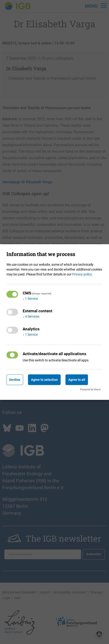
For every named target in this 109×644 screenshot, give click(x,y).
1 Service (30, 299)
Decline (15, 380)
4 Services (31, 317)
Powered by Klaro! (90, 390)
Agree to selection (44, 380)
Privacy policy (82, 274)
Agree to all (77, 380)
